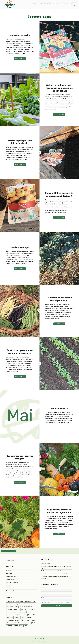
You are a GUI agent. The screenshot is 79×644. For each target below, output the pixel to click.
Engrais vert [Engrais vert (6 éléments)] (17, 609)
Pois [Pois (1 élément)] (22, 620)
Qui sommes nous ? (45, 3)
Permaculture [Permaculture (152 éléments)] (10, 620)
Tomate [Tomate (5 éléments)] (16, 626)
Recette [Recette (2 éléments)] (20, 623)
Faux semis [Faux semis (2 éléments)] (31, 609)
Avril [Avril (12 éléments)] (29, 604)
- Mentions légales (47, 641)
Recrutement (57, 3)
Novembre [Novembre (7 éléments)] (17, 618)
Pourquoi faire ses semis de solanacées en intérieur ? (54, 574)
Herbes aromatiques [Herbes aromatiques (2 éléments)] (12, 615)
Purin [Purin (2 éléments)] (15, 623)
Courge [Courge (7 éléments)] (21, 607)
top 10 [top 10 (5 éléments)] (21, 626)
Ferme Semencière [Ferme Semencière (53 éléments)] (12, 612)
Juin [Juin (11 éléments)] (34, 615)
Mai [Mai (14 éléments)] (8, 618)
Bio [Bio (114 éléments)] (33, 604)
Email (42, 598)
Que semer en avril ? (46, 563)
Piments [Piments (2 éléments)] (17, 620)
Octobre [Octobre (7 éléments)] (23, 618)
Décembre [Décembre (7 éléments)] (9, 609)
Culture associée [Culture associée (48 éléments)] (28, 607)
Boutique (73, 6)
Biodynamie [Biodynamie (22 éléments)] (10, 607)
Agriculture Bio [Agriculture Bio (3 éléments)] (11, 601)
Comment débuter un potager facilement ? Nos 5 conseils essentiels (55, 578)
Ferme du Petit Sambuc (12, 582)
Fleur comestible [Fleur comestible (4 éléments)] (22, 612)
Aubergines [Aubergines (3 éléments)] (17, 604)
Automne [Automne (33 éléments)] (24, 604)
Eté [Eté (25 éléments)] (25, 609)
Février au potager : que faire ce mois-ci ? (51, 571)
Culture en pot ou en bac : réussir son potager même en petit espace (56, 567)
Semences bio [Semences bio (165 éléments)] (27, 623)
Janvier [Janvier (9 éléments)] (25, 615)
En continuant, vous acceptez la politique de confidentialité (55, 603)
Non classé (9, 585)
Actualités (35, 3)
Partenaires (66, 3)
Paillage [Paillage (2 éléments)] (29, 618)
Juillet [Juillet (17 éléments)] (30, 615)
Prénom (43, 588)
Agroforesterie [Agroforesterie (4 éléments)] (19, 601)
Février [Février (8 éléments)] (29, 612)
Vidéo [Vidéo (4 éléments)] (26, 626)
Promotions (9, 588)
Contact (74, 3)
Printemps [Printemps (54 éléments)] (9, 623)
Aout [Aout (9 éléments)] (34, 601)
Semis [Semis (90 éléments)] (34, 623)
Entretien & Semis (11, 579)
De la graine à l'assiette (12, 576)
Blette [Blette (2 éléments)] (16, 607)
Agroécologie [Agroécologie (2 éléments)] (28, 601)
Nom (42, 593)
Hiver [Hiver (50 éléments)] (20, 615)
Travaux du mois (10, 591)
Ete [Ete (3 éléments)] (22, 609)
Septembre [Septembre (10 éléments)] (10, 626)
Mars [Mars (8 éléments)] (12, 618)
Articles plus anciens (9, 551)
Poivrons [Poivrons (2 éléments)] (27, 620)
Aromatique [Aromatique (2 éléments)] (10, 604)
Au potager (9, 574)
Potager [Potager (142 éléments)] (33, 620)
